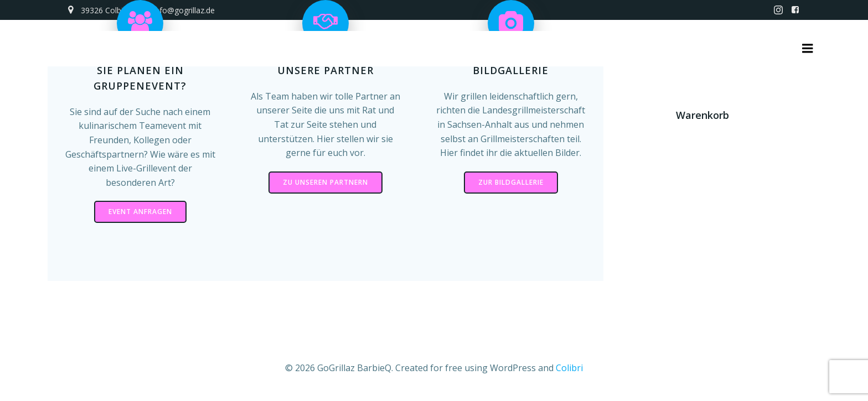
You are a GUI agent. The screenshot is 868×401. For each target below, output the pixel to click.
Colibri (569, 368)
